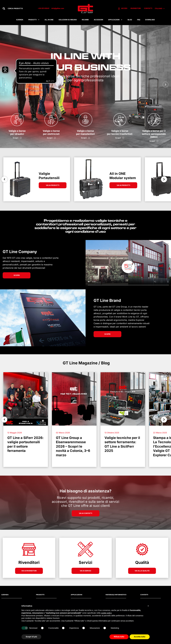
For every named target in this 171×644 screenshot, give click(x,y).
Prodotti (34, 20)
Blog (130, 20)
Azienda (20, 20)
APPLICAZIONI (115, 20)
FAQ (139, 20)
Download (150, 20)
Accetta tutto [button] (140, 637)
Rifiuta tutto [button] (119, 637)
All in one (49, 20)
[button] (5, 85)
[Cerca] (4, 9)
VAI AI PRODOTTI (53, 185)
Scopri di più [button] (31, 637)
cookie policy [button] (106, 613)
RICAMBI (85, 20)
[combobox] (20, 9)
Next (164, 179)
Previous (4, 179)
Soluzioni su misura (68, 20)
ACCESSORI (98, 20)
